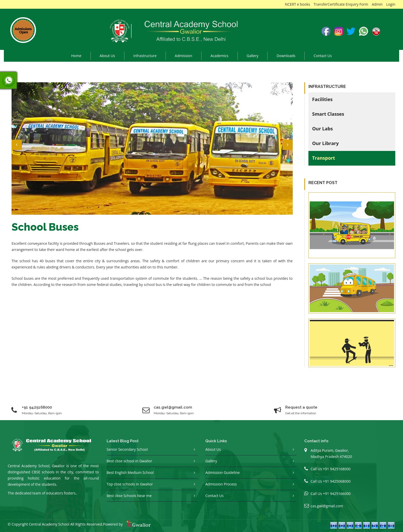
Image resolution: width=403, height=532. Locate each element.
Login (391, 4)
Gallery (253, 56)
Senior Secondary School (127, 449)
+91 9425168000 (37, 407)
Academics (219, 56)
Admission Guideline (223, 472)
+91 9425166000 (337, 494)
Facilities (322, 99)
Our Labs (323, 129)
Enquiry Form (357, 4)
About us (107, 56)
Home (76, 56)
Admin (377, 4)
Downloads (286, 56)
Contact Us (323, 56)
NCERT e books (297, 4)
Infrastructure (145, 56)
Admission (184, 56)
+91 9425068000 (337, 481)
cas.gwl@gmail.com (327, 506)
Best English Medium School (130, 472)
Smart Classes (328, 114)
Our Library (326, 143)
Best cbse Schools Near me (129, 496)
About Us (213, 449)
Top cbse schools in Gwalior (130, 484)
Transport (324, 158)
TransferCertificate (329, 4)
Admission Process (221, 484)
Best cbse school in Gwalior (129, 461)
